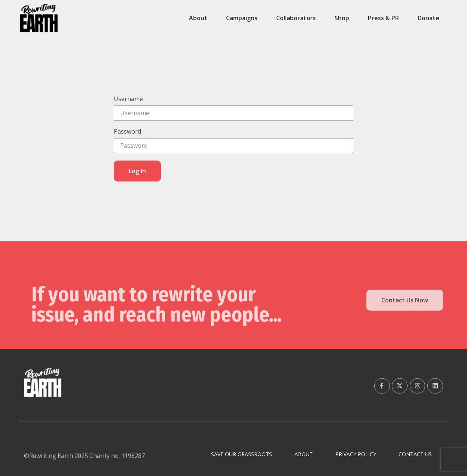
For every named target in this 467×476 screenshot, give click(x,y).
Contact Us (415, 454)
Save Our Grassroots (242, 454)
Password (127, 132)
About (198, 18)
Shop (342, 18)
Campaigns (242, 18)
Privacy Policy (356, 454)
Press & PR (383, 18)
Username (128, 99)
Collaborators (296, 18)
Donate (428, 18)
